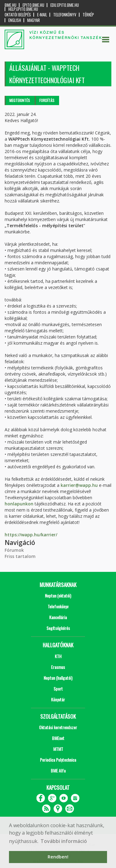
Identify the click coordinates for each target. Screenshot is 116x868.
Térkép (88, 15)
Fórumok (14, 550)
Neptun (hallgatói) (58, 678)
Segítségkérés (58, 628)
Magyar (34, 20)
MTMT (58, 749)
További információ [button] (64, 841)
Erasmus (58, 667)
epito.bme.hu (33, 5)
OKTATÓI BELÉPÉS (18, 15)
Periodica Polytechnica (58, 760)
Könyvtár (58, 699)
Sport (58, 689)
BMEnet (58, 738)
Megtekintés (20, 100)
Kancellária (58, 617)
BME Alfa (58, 770)
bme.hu (11, 5)
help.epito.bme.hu (23, 9)
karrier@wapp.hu (79, 485)
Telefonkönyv (65, 15)
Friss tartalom (20, 556)
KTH (58, 656)
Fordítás (47, 100)
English (15, 20)
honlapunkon (20, 504)
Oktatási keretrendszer (58, 727)
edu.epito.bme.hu (65, 5)
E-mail (42, 15)
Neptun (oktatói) (58, 596)
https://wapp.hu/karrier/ (31, 535)
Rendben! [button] (58, 857)
